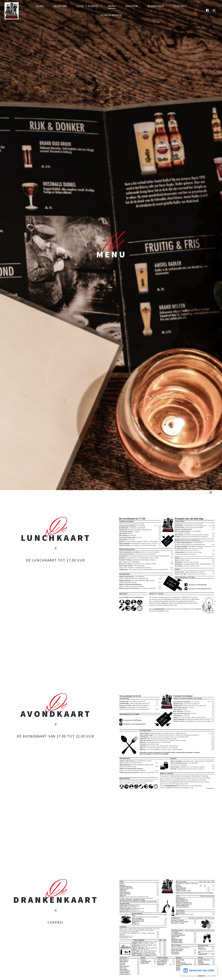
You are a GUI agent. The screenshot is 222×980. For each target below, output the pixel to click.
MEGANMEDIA (102, 966)
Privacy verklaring (131, 966)
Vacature (60, 6)
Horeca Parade (111, 15)
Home (40, 6)
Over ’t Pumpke (88, 6)
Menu (112, 6)
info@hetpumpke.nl (124, 906)
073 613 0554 (100, 906)
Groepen (132, 6)
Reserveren (156, 6)
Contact (180, 6)
